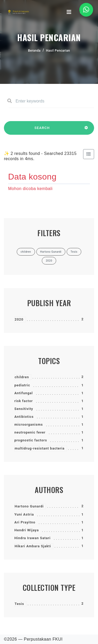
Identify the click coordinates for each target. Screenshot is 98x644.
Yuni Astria (24, 514)
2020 (19, 319)
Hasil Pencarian (58, 51)
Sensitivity (24, 409)
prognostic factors (31, 440)
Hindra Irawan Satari (32, 538)
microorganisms (29, 424)
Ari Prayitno (25, 522)
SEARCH (42, 130)
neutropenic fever (30, 432)
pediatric (22, 385)
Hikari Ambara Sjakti (33, 546)
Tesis (19, 604)
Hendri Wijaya (27, 530)
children (22, 377)
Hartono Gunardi (29, 506)
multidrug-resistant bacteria (40, 448)
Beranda (34, 51)
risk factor (24, 401)
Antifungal (24, 393)
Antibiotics (24, 417)
